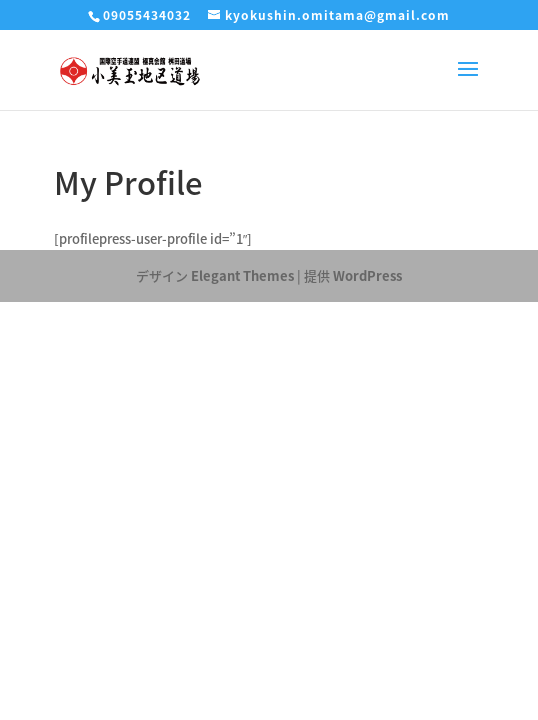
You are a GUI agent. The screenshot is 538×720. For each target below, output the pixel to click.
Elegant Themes (242, 275)
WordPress (367, 275)
